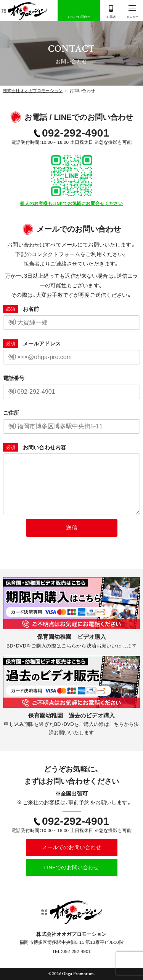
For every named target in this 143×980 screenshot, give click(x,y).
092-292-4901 (76, 133)
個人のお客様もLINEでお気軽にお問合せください (71, 203)
